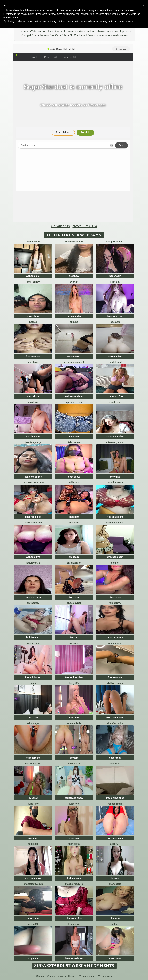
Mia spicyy (115, 603)
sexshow (74, 276)
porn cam (33, 718)
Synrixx (74, 282)
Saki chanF (74, 764)
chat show (74, 477)
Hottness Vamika (115, 523)
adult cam (33, 918)
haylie (33, 683)
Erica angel (33, 723)
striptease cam (115, 557)
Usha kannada (115, 482)
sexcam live (115, 356)
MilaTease (33, 844)
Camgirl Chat (29, 35)
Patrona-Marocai (33, 523)
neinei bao (33, 643)
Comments (61, 226)
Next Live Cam (85, 226)
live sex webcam (74, 958)
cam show (33, 396)
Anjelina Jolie (115, 643)
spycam (74, 758)
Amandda (74, 523)
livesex (115, 878)
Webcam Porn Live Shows (46, 31)
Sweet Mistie (74, 723)
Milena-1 (74, 482)
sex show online (115, 437)
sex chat (74, 718)
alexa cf (115, 563)
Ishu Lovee (74, 442)
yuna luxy (33, 804)
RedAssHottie (115, 804)
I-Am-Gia (115, 282)
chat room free (115, 396)
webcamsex (74, 356)
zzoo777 (115, 844)
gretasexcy (33, 603)
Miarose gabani (115, 442)
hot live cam (33, 637)
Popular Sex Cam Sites (54, 35)
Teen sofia (74, 844)
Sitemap (41, 976)
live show (33, 838)
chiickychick (74, 563)
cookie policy (11, 18)
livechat (74, 637)
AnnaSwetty (33, 242)
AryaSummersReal (74, 362)
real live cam (33, 437)
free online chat (74, 677)
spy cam (33, 958)
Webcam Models (87, 976)
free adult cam (115, 517)
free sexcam (115, 677)
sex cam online (33, 477)
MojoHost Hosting (67, 976)
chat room (115, 758)
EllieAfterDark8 (115, 723)
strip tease (74, 597)
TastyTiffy (74, 683)
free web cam (115, 316)
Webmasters (105, 976)
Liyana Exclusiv (74, 402)
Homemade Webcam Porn (80, 31)
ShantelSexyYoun (33, 884)
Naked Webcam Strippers (114, 31)
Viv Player (33, 362)
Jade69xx (115, 322)
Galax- (115, 924)
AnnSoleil (74, 643)
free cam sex (33, 356)
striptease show (74, 396)
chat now (74, 517)
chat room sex (33, 517)
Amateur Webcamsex (115, 35)
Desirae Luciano (74, 242)
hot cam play (74, 316)
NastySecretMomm (33, 482)
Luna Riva (74, 804)
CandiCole (115, 402)
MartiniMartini (33, 764)
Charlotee (115, 764)
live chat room (115, 637)
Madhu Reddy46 (74, 884)
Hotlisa (33, 322)
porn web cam (115, 838)
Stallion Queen (115, 683)
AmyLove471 (33, 563)
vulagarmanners (115, 242)
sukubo (74, 322)
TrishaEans (74, 924)
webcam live (33, 557)
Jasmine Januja (33, 442)
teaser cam (115, 276)
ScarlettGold (115, 362)
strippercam (33, 758)
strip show (33, 316)
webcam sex (33, 276)
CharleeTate (115, 884)
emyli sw (33, 402)
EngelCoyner (74, 603)
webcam (74, 557)
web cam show (115, 718)
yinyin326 (33, 924)
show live (115, 477)
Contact (51, 976)
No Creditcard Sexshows (85, 35)
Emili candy (33, 282)
